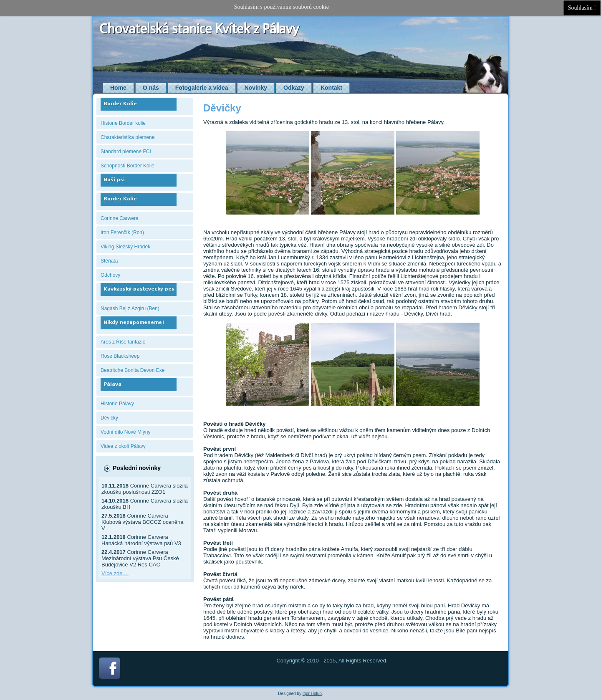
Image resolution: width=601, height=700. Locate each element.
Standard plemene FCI (126, 152)
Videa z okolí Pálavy (123, 446)
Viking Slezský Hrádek (125, 247)
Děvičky (109, 418)
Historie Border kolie (123, 123)
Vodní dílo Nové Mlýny (125, 432)
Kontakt (331, 88)
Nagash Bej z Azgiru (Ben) (130, 308)
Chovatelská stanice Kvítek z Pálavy (199, 29)
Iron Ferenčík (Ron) (122, 232)
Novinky (256, 88)
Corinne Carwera (120, 218)
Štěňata (109, 261)
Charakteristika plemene (128, 137)
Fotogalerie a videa (202, 88)
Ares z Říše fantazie (123, 342)
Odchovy (110, 275)
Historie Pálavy (117, 404)
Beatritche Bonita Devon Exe (133, 370)
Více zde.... (115, 573)
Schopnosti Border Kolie (128, 166)
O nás (151, 88)
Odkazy (294, 88)
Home (118, 88)
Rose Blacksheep (120, 356)
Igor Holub (312, 694)
